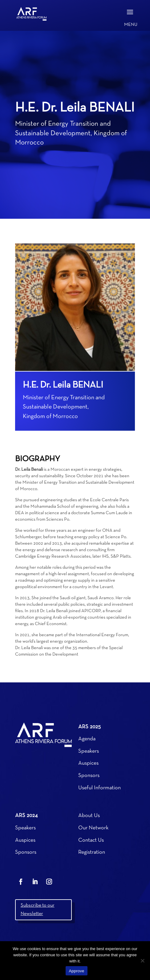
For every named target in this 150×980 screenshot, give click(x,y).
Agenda (87, 739)
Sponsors (89, 776)
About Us (89, 816)
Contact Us (91, 840)
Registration (92, 852)
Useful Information (99, 788)
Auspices (88, 763)
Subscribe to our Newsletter (38, 910)
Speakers (89, 751)
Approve (76, 971)
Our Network (93, 828)
